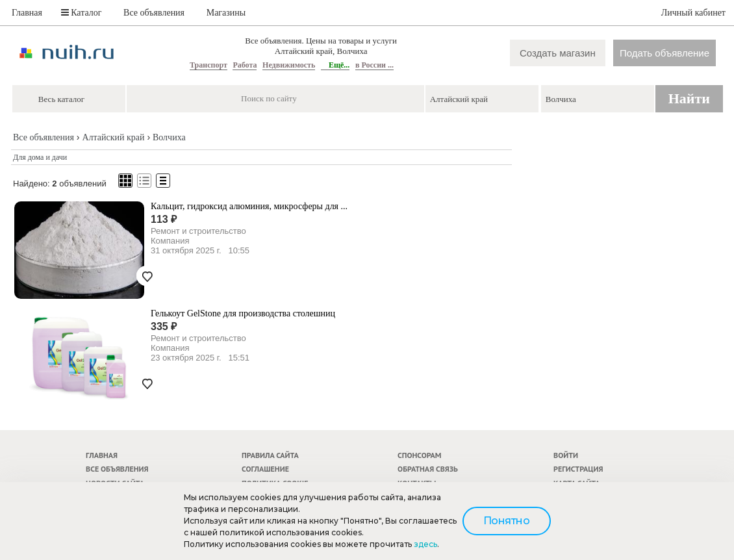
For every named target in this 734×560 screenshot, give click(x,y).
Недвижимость (289, 65)
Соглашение (265, 469)
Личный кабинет (693, 13)
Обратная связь (428, 469)
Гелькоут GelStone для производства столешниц (243, 313)
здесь (425, 544)
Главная (27, 13)
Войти (566, 455)
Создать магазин (558, 53)
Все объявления (154, 13)
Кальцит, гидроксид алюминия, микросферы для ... (249, 206)
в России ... (374, 65)
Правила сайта (270, 455)
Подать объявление (664, 53)
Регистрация (578, 469)
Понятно (507, 521)
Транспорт (209, 65)
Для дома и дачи (40, 157)
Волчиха (169, 137)
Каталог (82, 13)
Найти (689, 98)
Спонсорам (419, 455)
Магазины (226, 13)
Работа (245, 65)
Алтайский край (113, 137)
